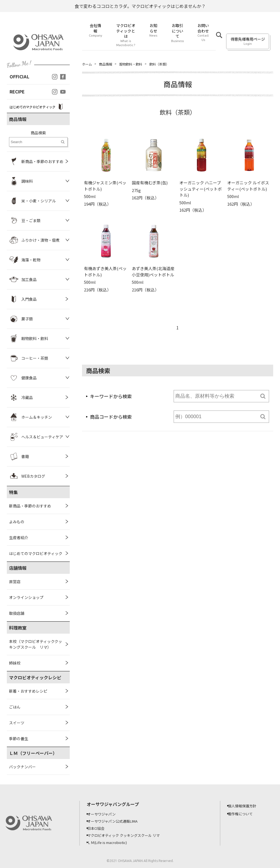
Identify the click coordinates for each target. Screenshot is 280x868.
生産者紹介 (19, 538)
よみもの (17, 522)
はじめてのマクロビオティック (36, 553)
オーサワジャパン (105, 814)
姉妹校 (15, 663)
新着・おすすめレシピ (28, 691)
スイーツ (17, 723)
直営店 (15, 581)
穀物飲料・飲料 (136, 64)
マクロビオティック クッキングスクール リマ (129, 835)
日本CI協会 (99, 828)
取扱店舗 (17, 613)
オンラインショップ (26, 597)
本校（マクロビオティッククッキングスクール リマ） (36, 644)
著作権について (244, 814)
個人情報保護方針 (246, 806)
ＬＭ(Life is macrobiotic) (112, 842)
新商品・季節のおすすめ (30, 506)
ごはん (15, 707)
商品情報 (108, 64)
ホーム (88, 64)
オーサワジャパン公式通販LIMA (117, 821)
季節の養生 (19, 739)
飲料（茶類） (168, 64)
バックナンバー (22, 767)
